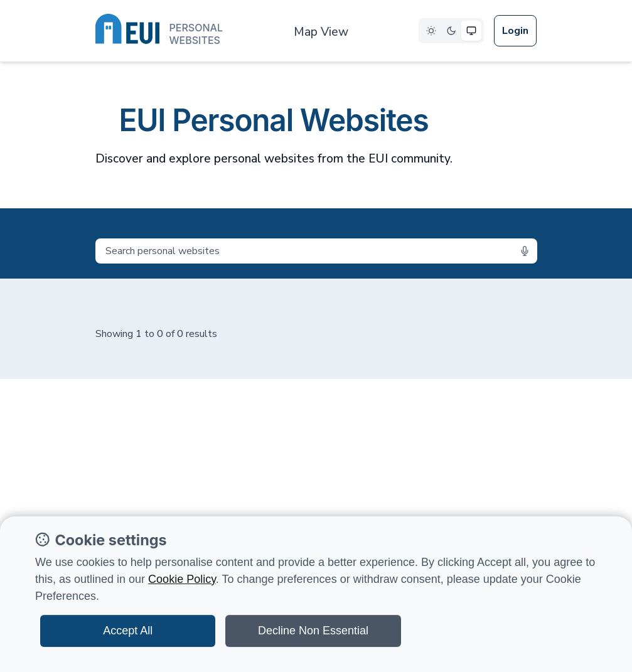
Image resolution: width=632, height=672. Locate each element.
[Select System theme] (471, 31)
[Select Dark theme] (451, 31)
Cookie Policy (182, 579)
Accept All (128, 631)
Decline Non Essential (313, 631)
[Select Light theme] (431, 31)
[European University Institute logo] (159, 31)
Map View (321, 32)
